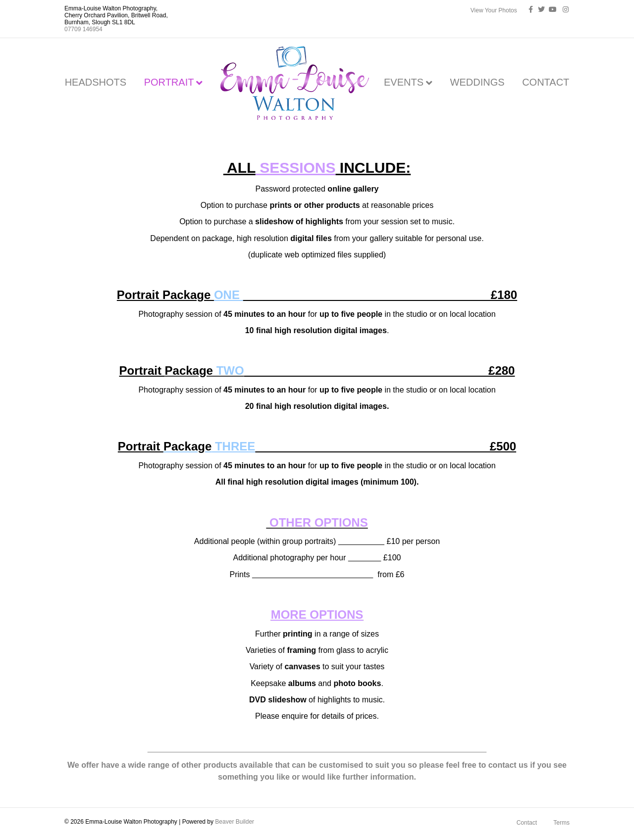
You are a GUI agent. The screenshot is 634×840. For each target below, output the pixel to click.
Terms (561, 823)
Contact (527, 823)
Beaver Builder (235, 822)
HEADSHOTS (96, 82)
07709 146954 (83, 29)
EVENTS (404, 82)
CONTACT (546, 82)
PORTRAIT (169, 82)
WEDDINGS (477, 82)
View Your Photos (494, 10)
